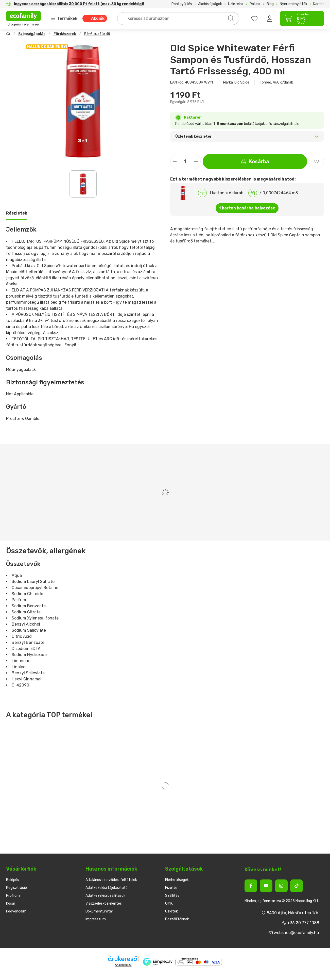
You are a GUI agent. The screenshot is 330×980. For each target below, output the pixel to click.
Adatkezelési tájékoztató (107, 888)
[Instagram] (281, 886)
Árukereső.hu (123, 965)
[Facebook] (251, 886)
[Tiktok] (297, 886)
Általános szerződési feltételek (111, 880)
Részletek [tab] (17, 213)
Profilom (13, 896)
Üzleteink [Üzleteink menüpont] (236, 4)
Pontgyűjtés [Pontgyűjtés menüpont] (182, 4)
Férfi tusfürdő (97, 34)
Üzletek (171, 911)
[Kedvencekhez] (317, 161)
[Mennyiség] (185, 161)
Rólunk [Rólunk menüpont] (255, 4)
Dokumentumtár (99, 911)
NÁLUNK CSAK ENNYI (47, 47)
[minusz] (175, 161)
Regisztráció (16, 888)
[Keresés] (231, 19)
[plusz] (196, 161)
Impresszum (96, 919)
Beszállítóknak (177, 919)
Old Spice (242, 82)
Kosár (11, 903)
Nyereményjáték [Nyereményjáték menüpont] (293, 4)
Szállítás (172, 896)
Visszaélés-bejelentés (104, 903)
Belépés (13, 880)
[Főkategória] (8, 34)
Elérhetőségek (177, 880)
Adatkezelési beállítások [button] (105, 896)
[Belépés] (270, 19)
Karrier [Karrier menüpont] (319, 4)
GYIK (169, 903)
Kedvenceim (16, 911)
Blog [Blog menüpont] (270, 4)
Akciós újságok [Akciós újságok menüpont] (210, 4)
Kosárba (255, 161)
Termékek (64, 18)
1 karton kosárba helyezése (247, 208)
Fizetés (171, 888)
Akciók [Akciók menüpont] (98, 18)
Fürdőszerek (65, 34)
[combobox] (178, 19)
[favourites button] (254, 19)
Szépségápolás (32, 34)
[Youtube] (266, 886)
